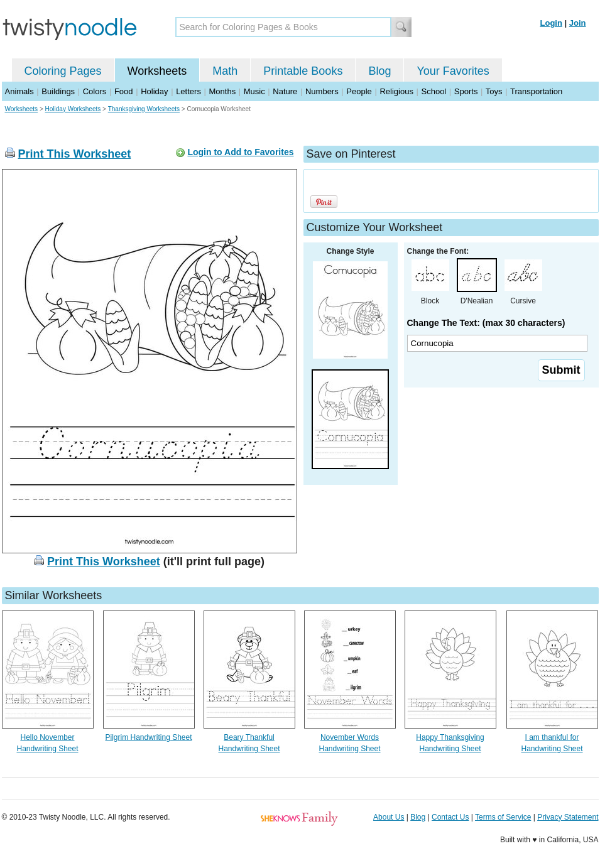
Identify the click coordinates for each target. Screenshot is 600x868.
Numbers (322, 91)
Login (551, 23)
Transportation (536, 91)
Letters (188, 91)
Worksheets (157, 71)
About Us (389, 817)
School (434, 91)
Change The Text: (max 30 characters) (486, 323)
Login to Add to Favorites (240, 152)
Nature (285, 91)
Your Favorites (453, 71)
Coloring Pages (63, 71)
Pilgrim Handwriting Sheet (148, 737)
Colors (95, 91)
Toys (494, 91)
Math (225, 71)
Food (124, 91)
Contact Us (450, 817)
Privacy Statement (568, 817)
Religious (396, 91)
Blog (379, 71)
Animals (19, 91)
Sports (466, 91)
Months (223, 91)
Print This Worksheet (75, 154)
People (359, 91)
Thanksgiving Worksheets (144, 109)
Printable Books (303, 71)
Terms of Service (503, 817)
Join (578, 23)
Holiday (154, 91)
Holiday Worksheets (73, 109)
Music (254, 91)
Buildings (58, 91)
